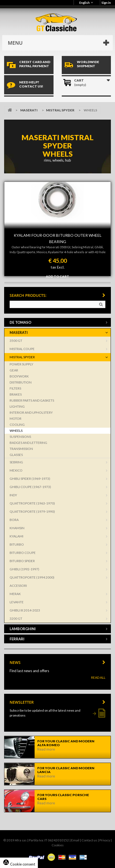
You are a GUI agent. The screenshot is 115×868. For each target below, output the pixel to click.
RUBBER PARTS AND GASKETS (32, 400)
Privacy (105, 840)
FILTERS (15, 388)
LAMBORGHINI (23, 629)
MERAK (15, 594)
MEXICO (16, 470)
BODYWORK (19, 376)
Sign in (106, 3)
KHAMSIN (17, 528)
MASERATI (29, 110)
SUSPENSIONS (20, 437)
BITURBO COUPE (23, 553)
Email (75, 840)
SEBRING (16, 462)
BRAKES (16, 394)
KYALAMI (16, 536)
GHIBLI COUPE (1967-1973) (30, 487)
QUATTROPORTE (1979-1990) (32, 511)
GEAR (14, 370)
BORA (14, 520)
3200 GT (16, 618)
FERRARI (17, 639)
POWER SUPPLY (21, 364)
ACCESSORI (18, 586)
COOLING (17, 425)
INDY (13, 495)
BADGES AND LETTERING (28, 443)
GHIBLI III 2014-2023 (25, 610)
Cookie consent (19, 864)
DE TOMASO (20, 322)
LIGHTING (17, 406)
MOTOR (16, 418)
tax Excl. (57, 267)
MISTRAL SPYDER (60, 110)
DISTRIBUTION (21, 382)
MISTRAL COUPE (22, 349)
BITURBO (17, 544)
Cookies (58, 845)
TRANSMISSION (21, 449)
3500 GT (16, 341)
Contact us (89, 840)
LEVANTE (17, 602)
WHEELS (16, 431)
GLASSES (16, 455)
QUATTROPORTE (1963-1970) (32, 503)
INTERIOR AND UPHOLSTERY (31, 412)
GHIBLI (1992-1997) (24, 569)
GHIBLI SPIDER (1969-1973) (30, 479)
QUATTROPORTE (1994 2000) (32, 577)
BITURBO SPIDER (22, 561)
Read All (98, 677)
